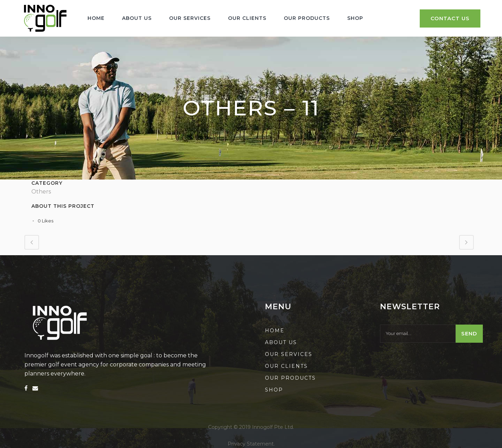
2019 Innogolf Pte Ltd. (267, 427)
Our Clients (286, 366)
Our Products (290, 378)
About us (281, 342)
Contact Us (450, 18)
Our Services (289, 354)
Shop (274, 390)
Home (275, 331)
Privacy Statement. (251, 444)
